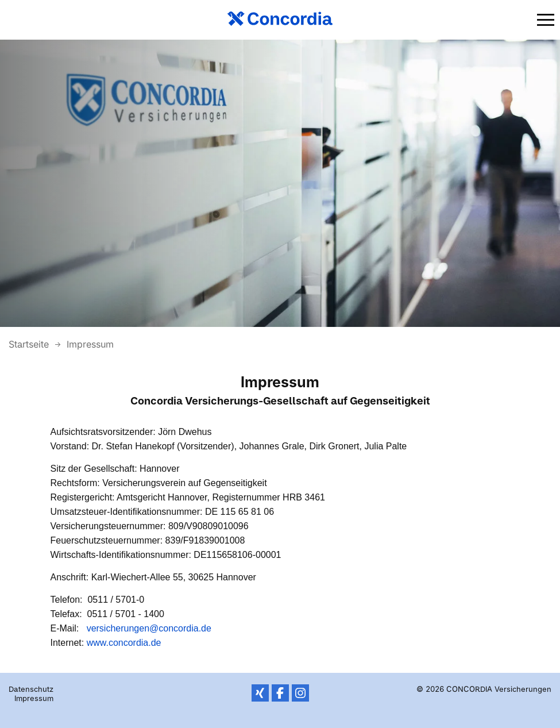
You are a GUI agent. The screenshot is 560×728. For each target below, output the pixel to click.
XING (260, 693)
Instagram (300, 693)
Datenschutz (31, 689)
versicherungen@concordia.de (149, 628)
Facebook (280, 693)
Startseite (30, 344)
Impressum (90, 344)
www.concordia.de (124, 643)
